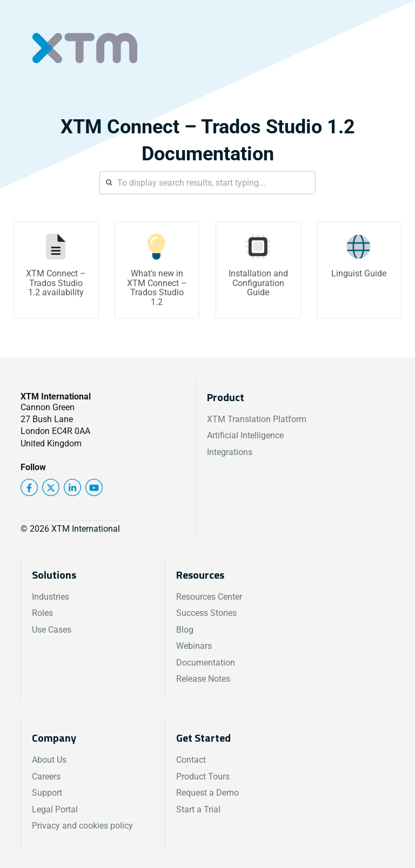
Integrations (230, 452)
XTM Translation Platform (257, 419)
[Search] (207, 183)
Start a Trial (198, 809)
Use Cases (52, 630)
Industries (51, 597)
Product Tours (203, 777)
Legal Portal (55, 809)
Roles (42, 613)
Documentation (206, 663)
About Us (49, 760)
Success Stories (206, 613)
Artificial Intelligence (245, 435)
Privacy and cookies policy (82, 826)
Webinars (194, 646)
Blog (185, 630)
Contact (191, 760)
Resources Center (209, 597)
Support (47, 793)
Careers (46, 777)
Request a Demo (207, 793)
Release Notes (203, 679)
